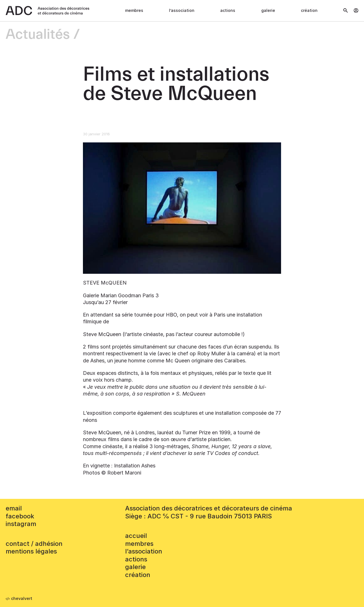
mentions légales (31, 551)
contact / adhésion (34, 544)
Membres (134, 10)
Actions (228, 10)
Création (309, 10)
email (14, 508)
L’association (182, 10)
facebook (20, 516)
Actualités (38, 35)
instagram (21, 524)
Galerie (268, 10)
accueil (136, 536)
